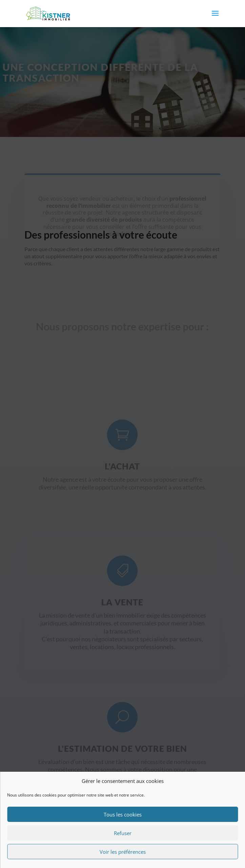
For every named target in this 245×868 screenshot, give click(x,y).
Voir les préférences (123, 852)
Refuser (123, 833)
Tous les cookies (123, 814)
